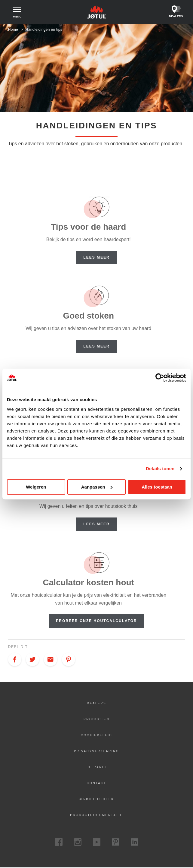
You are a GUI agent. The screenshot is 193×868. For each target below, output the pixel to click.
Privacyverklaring (96, 752)
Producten (96, 720)
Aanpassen (97, 487)
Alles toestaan (157, 487)
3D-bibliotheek (97, 799)
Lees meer (96, 258)
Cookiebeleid (96, 736)
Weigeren (36, 487)
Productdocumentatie (96, 815)
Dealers (96, 704)
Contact (96, 783)
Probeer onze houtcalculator (96, 621)
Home (13, 30)
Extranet (96, 767)
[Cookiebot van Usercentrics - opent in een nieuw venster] (160, 378)
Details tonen (160, 469)
